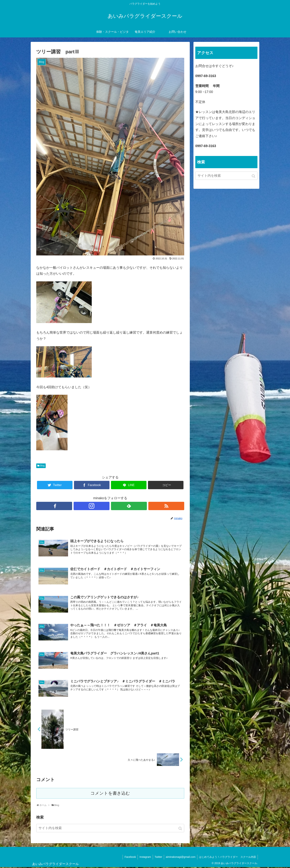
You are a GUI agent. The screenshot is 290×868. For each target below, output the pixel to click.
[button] (181, 829)
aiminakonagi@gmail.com (180, 858)
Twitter (157, 858)
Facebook (129, 858)
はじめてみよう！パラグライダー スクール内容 (227, 858)
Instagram (144, 858)
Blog (42, 466)
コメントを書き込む (110, 794)
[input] (110, 829)
